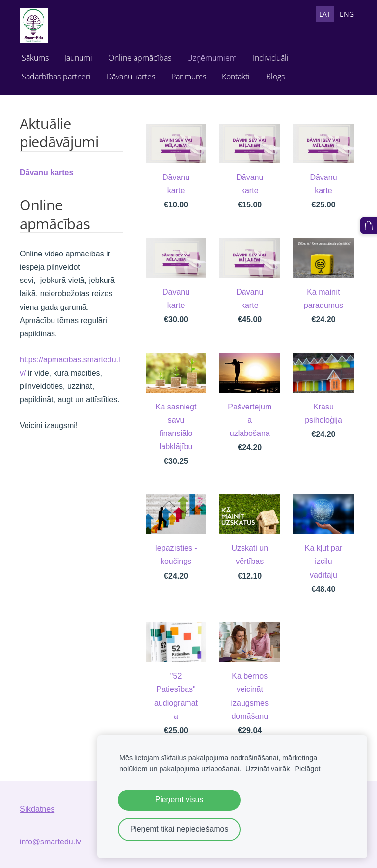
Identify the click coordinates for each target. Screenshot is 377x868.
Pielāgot (307, 769)
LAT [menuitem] (325, 14)
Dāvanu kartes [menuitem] (131, 77)
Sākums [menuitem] (35, 58)
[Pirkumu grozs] (369, 226)
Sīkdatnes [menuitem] (37, 809)
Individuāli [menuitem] (271, 58)
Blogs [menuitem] (275, 77)
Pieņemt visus (179, 800)
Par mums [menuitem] (189, 77)
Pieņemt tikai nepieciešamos (179, 829)
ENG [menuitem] (347, 14)
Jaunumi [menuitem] (78, 58)
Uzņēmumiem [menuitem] (212, 58)
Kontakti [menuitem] (236, 77)
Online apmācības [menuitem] (140, 58)
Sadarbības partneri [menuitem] (56, 77)
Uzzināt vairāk (268, 769)
